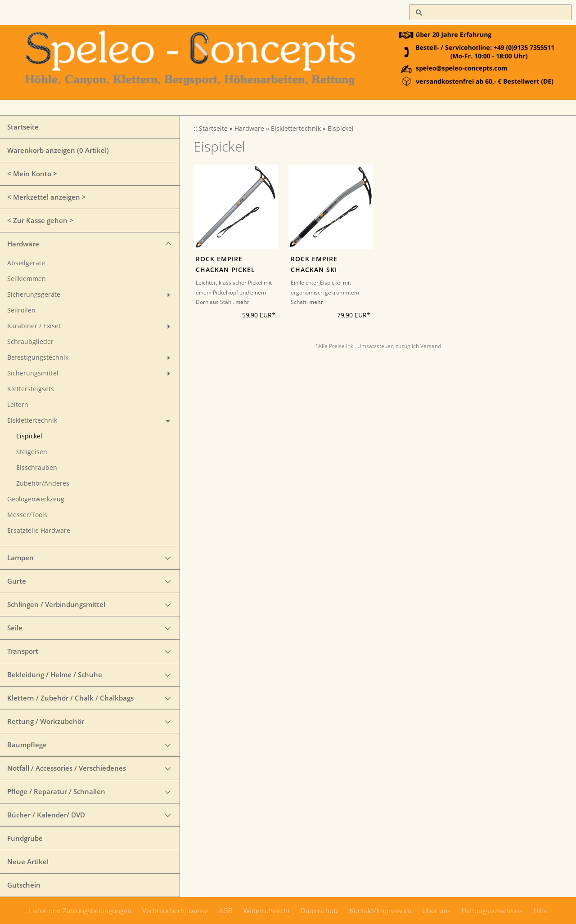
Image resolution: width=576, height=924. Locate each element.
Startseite (23, 127)
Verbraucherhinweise (175, 911)
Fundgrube (25, 838)
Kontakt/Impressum (380, 911)
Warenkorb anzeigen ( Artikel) (58, 150)
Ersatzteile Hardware (39, 531)
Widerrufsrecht (267, 911)
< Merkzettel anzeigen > (47, 197)
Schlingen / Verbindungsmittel (56, 604)
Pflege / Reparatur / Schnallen (56, 791)
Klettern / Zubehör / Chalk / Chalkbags (70, 698)
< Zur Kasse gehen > (40, 220)
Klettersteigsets (31, 389)
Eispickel (29, 436)
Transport (23, 651)
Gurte (17, 581)
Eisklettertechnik (32, 420)
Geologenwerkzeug (36, 499)
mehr (242, 302)
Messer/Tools (27, 515)
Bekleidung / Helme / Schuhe (55, 674)
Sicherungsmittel (33, 373)
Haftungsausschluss (492, 911)
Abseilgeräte (26, 263)
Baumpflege (27, 745)
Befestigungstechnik (38, 357)
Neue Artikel (28, 862)
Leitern (18, 405)
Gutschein (24, 885)
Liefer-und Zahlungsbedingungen (80, 911)
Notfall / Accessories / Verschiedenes (67, 768)
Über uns (436, 911)
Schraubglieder (30, 342)
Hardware (23, 244)
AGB (226, 911)
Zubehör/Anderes (43, 483)
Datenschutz (320, 911)
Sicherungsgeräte (34, 295)
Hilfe (540, 911)
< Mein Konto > (32, 174)
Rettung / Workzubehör (46, 721)
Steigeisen (32, 452)
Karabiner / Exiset (34, 326)
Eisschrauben (37, 468)
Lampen (20, 558)
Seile (15, 628)
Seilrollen (21, 310)
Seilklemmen (27, 279)
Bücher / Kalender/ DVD (46, 815)
